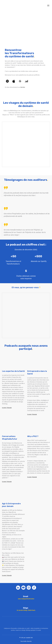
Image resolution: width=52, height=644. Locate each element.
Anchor (23, 87)
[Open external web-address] (26, 27)
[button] (7, 81)
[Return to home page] (10, 6)
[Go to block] (26, 622)
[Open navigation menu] (48, 6)
